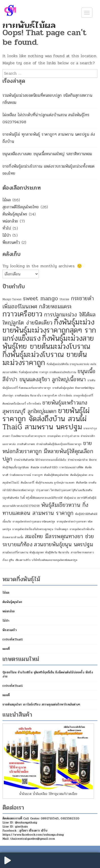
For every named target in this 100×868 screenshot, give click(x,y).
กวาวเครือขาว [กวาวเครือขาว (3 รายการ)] (22, 314)
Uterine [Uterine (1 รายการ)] (65, 299)
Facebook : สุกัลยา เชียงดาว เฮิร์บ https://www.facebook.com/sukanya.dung (33, 833)
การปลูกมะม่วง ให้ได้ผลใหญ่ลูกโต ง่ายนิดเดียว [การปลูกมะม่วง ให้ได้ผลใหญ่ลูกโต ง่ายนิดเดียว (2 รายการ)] (49, 319)
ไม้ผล (7, 200)
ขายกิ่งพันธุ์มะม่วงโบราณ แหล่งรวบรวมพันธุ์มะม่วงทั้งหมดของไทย (49, 170)
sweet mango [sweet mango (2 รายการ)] (40, 298)
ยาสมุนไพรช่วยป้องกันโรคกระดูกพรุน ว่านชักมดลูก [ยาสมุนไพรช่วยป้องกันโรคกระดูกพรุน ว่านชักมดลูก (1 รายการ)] (40, 529)
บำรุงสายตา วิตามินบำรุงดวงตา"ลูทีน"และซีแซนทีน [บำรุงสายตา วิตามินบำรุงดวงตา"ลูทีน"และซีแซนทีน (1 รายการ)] (64, 490)
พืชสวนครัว (11, 242)
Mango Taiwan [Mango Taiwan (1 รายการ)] (12, 299)
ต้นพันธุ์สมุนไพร (15, 214)
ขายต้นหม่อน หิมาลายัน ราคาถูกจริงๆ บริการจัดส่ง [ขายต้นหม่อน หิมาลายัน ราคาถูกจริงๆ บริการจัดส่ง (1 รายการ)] (43, 396)
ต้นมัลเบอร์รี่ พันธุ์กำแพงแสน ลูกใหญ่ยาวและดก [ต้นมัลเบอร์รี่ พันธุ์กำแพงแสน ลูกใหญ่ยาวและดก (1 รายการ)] (48, 483)
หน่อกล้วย (10, 221)
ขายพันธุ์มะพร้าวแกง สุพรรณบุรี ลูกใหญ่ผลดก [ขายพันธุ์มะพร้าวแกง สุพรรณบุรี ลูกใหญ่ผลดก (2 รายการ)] (45, 407)
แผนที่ (6, 649)
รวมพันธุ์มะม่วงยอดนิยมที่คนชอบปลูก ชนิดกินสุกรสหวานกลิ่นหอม (47, 99)
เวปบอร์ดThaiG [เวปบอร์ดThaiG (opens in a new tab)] (13, 639)
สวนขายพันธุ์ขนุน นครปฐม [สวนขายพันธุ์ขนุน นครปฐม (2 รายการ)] (64, 544)
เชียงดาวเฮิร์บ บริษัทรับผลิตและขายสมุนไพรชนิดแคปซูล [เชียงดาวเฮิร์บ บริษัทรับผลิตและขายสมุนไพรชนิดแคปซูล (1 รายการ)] (46, 560)
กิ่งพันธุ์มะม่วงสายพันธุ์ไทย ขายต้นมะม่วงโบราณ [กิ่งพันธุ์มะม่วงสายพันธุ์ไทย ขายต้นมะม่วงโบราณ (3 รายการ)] (48, 342)
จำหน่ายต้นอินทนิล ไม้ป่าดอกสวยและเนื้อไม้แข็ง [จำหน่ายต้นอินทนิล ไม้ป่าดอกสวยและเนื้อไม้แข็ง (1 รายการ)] (40, 460)
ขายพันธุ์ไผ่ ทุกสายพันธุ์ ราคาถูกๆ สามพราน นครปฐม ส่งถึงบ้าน (49, 138)
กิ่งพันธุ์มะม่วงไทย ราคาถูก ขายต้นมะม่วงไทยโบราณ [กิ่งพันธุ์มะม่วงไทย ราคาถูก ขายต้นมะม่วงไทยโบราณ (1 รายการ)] (48, 372)
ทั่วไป (7, 228)
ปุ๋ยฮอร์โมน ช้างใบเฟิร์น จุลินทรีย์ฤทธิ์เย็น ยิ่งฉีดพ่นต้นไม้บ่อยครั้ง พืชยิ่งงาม (48, 674)
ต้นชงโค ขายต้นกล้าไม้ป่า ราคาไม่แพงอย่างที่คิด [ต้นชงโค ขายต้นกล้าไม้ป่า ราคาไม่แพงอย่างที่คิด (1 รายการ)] (57, 467)
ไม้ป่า (7, 235)
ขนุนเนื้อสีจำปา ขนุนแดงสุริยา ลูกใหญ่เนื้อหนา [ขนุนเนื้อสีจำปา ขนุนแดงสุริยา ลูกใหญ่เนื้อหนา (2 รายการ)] (49, 375)
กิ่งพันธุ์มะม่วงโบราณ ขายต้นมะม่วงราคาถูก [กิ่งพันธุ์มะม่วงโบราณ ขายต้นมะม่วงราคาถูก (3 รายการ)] (45, 359)
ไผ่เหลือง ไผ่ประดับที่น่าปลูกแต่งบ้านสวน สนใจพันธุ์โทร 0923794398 (46, 118)
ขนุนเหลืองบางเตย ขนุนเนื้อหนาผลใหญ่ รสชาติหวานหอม (47, 154)
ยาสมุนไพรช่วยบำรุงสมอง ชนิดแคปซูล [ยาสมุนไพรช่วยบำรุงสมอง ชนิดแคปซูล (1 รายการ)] (34, 522)
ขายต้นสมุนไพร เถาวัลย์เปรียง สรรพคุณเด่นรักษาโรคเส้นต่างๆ (41, 704)
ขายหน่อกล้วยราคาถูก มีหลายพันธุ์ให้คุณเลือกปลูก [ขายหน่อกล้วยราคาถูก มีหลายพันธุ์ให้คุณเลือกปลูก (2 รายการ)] (48, 451)
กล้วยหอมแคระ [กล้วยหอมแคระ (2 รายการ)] (55, 307)
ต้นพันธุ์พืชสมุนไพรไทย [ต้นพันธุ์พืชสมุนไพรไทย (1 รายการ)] (56, 475)
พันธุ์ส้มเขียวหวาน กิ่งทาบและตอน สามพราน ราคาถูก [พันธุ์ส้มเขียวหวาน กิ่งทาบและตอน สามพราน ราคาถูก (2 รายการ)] (45, 509)
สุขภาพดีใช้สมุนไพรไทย (21, 207)
